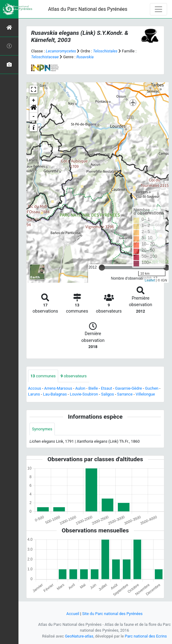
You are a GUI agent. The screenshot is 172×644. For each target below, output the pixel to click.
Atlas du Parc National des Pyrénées (88, 9)
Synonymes (42, 429)
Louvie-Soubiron (84, 394)
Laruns (34, 394)
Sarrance (125, 394)
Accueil (73, 614)
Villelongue (145, 394)
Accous (35, 388)
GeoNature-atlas (79, 636)
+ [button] (34, 100)
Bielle (93, 388)
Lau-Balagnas (55, 394)
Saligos (108, 394)
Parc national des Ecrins (146, 636)
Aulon (80, 388)
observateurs (74, 376)
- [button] (34, 117)
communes (43, 376)
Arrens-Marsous (58, 388)
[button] (34, 109)
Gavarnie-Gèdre (128, 388)
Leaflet (150, 280)
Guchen (152, 388)
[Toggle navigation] (158, 9)
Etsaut (106, 388)
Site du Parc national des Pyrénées (112, 614)
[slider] (102, 268)
